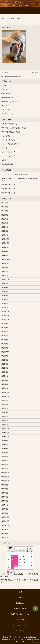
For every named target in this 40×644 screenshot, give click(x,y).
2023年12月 (5, 259)
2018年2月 (5, 465)
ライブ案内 (5, 148)
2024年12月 (5, 239)
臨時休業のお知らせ (8, 185)
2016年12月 (5, 517)
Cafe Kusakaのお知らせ (9, 124)
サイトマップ (6, 106)
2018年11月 (5, 433)
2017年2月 (5, 513)
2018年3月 (5, 461)
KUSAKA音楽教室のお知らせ (11, 132)
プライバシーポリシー (9, 114)
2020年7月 (5, 364)
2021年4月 (5, 336)
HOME (4, 86)
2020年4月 (5, 376)
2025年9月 (5, 211)
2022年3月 (5, 300)
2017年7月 (5, 493)
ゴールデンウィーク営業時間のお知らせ (15, 174)
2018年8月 (5, 441)
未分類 (4, 160)
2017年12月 (5, 473)
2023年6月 (5, 267)
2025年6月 (5, 223)
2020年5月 (5, 372)
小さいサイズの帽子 (14, 19)
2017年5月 (5, 501)
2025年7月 (5, 219)
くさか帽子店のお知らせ (10, 144)
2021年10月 (5, 320)
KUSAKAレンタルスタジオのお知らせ (14, 128)
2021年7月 (5, 332)
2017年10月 (5, 481)
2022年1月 (5, 308)
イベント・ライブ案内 (9, 140)
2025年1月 (5, 235)
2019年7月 (5, 408)
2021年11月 (5, 316)
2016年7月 (5, 537)
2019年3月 (5, 420)
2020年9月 (5, 356)
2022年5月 (5, 292)
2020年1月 (5, 388)
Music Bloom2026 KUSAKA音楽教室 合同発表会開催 (19, 179)
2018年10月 (5, 437)
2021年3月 (5, 340)
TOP (3, 19)
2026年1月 (5, 207)
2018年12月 (5, 428)
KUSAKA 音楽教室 (8, 98)
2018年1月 (5, 469)
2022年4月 (5, 295)
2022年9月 (5, 283)
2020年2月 (5, 384)
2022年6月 (5, 288)
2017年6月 (5, 497)
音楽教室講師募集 (7, 164)
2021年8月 (5, 328)
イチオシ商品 (6, 136)
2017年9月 (5, 485)
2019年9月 (5, 400)
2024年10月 (5, 243)
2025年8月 (5, 215)
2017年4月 (5, 505)
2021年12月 (5, 312)
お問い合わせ (6, 110)
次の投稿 (35, 73)
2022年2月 (5, 304)
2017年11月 (5, 477)
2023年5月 (5, 271)
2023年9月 (5, 263)
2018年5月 (5, 453)
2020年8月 (5, 360)
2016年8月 (5, 533)
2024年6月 (5, 251)
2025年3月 (5, 231)
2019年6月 (5, 412)
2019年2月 (5, 424)
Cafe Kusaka (6, 94)
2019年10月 (5, 396)
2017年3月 (5, 509)
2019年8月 (5, 404)
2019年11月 (5, 392)
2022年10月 (5, 279)
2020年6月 (5, 368)
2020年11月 (5, 352)
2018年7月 (5, 445)
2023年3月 (5, 275)
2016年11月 (5, 521)
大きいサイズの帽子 (8, 152)
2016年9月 (5, 529)
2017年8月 (5, 489)
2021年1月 (5, 348)
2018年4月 (5, 457)
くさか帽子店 (6, 90)
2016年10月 (5, 525)
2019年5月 (5, 416)
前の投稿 (5, 73)
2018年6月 (5, 449)
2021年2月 (5, 344)
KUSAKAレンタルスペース (10, 102)
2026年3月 (5, 203)
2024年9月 (5, 247)
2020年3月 (5, 380)
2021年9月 (5, 324)
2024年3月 (5, 255)
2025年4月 (5, 227)
